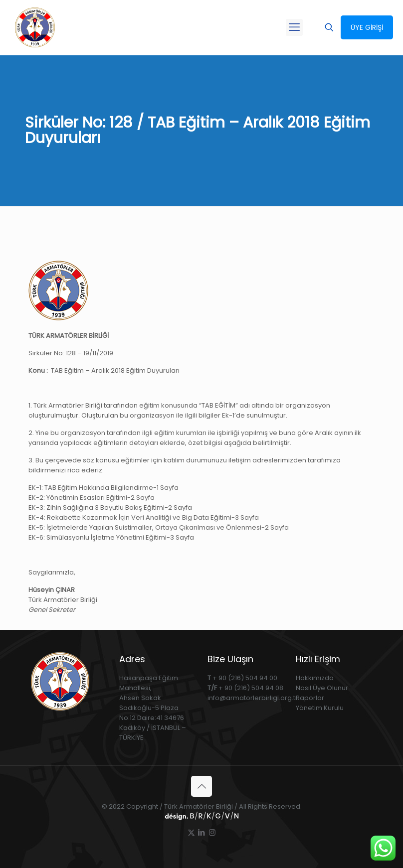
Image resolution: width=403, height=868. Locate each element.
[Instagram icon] (212, 832)
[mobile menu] (294, 27)
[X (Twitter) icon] (191, 832)
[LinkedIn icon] (202, 832)
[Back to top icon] (201, 786)
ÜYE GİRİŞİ (367, 27)
